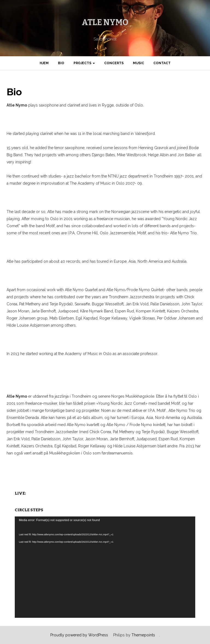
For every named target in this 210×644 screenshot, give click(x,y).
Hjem (44, 63)
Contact (162, 63)
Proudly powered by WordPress (79, 635)
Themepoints (143, 635)
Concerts (114, 63)
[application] (105, 567)
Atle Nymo (105, 22)
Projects (84, 63)
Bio (61, 63)
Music (138, 63)
